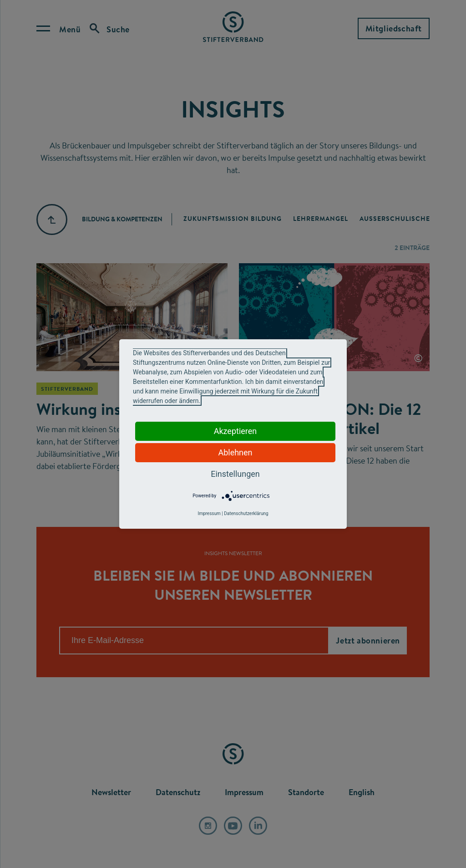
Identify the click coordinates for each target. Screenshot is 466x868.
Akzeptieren (236, 431)
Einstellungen (235, 474)
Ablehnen (235, 452)
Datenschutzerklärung (246, 513)
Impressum (209, 513)
